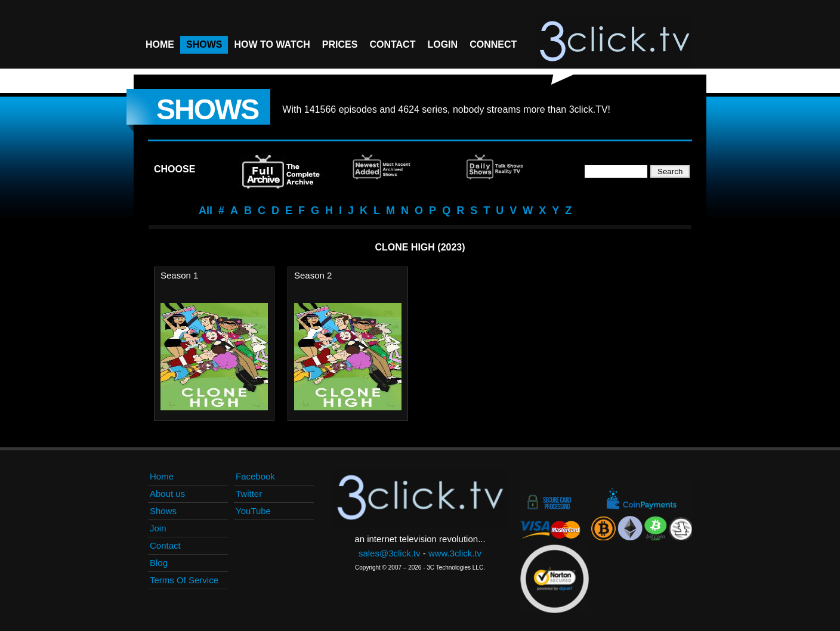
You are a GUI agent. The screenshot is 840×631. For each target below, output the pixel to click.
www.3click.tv (455, 553)
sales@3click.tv (390, 553)
